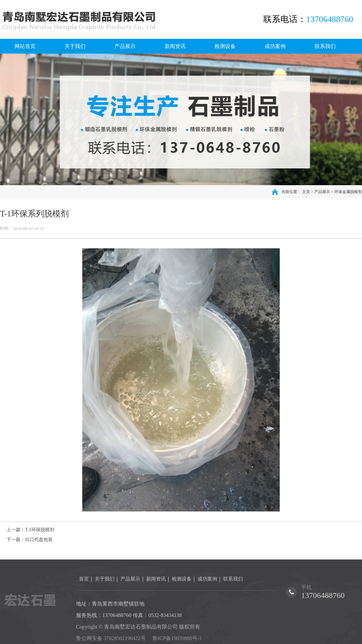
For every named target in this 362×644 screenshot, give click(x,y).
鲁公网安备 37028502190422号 (111, 638)
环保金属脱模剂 (348, 192)
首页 (84, 579)
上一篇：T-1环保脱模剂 (30, 530)
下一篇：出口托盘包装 (30, 540)
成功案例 (207, 579)
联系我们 (233, 579)
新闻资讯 (156, 579)
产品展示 (322, 192)
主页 (306, 192)
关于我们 (105, 579)
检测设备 (182, 579)
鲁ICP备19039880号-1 (177, 638)
